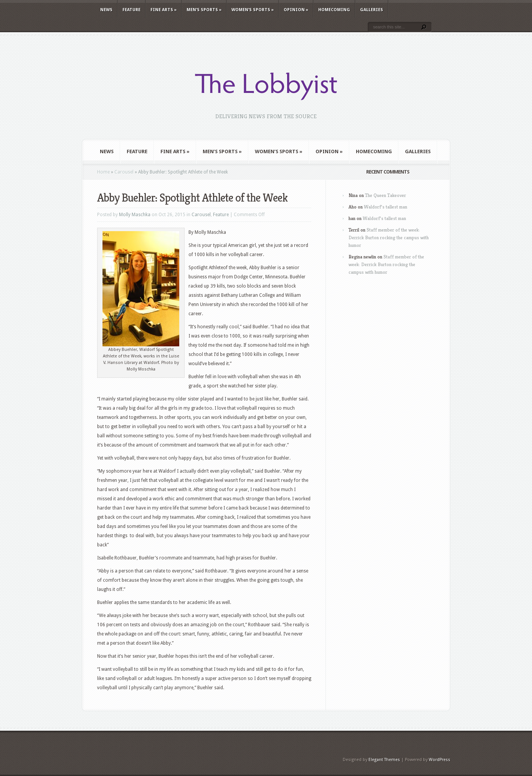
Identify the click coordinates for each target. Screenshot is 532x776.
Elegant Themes (384, 760)
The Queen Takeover (386, 195)
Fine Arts (164, 10)
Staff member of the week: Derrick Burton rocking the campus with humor (389, 237)
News (106, 10)
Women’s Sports (253, 10)
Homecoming (334, 10)
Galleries (372, 10)
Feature (131, 10)
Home (103, 172)
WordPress (439, 760)
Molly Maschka (135, 215)
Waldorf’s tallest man (386, 207)
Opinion (296, 10)
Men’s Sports (204, 10)
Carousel (124, 172)
